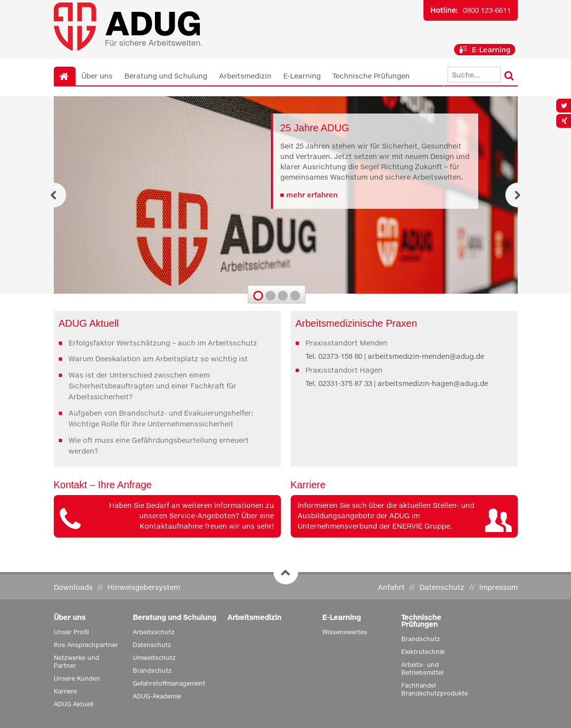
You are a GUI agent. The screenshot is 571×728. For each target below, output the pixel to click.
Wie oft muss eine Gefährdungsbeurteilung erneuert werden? (159, 445)
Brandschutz (152, 671)
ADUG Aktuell (74, 704)
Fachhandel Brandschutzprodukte (435, 689)
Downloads (73, 587)
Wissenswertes (345, 632)
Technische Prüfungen (371, 76)
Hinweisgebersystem (144, 587)
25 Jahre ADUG (315, 128)
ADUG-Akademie (157, 696)
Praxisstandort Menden (346, 343)
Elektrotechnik (423, 652)
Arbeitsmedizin (245, 76)
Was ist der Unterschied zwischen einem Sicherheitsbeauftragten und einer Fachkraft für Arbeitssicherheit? (152, 386)
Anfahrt (391, 587)
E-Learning (485, 50)
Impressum (498, 587)
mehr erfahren (312, 195)
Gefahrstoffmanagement (169, 683)
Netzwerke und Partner (76, 662)
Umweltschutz (154, 658)
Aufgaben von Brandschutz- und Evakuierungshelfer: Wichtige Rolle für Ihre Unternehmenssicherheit (161, 418)
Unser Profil (71, 632)
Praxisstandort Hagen (344, 370)
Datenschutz (442, 587)
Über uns (97, 76)
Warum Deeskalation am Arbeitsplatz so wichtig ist (158, 359)
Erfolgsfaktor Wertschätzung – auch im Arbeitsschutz (163, 343)
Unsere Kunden (77, 678)
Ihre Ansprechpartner (86, 645)
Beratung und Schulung (166, 76)
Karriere (65, 691)
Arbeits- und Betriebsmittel (422, 669)
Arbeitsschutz (154, 632)
